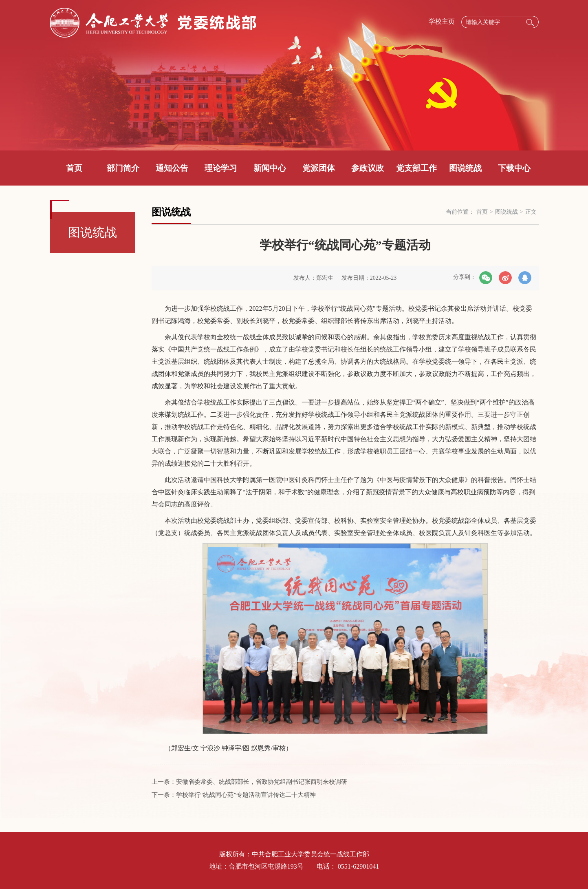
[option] (294, 75)
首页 (74, 168)
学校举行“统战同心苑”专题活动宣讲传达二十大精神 (246, 795)
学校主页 (442, 21)
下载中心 (514, 168)
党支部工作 (416, 168)
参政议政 (368, 168)
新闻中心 (270, 168)
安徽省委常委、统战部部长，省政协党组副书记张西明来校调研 (262, 782)
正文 (531, 212)
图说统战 (465, 168)
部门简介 (123, 168)
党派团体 (319, 168)
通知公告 (172, 168)
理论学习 (221, 168)
